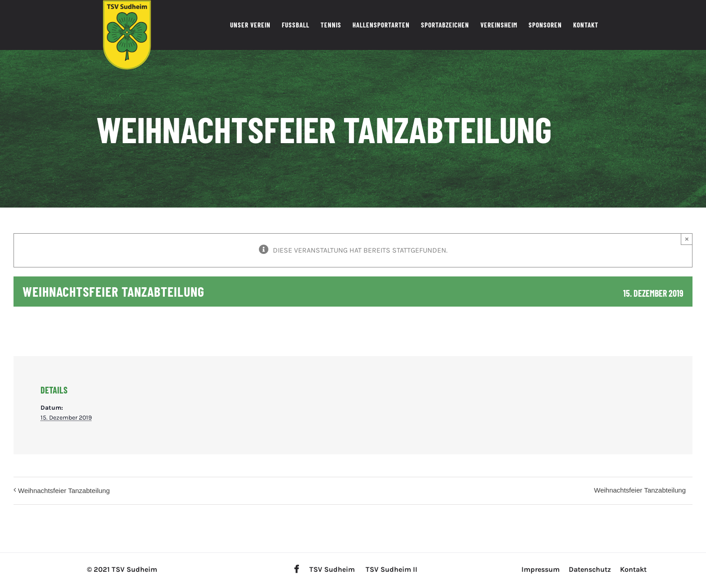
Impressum (541, 569)
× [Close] (687, 239)
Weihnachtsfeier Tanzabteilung (64, 491)
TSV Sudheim (332, 569)
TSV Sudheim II (391, 569)
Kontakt (633, 569)
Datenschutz (590, 569)
